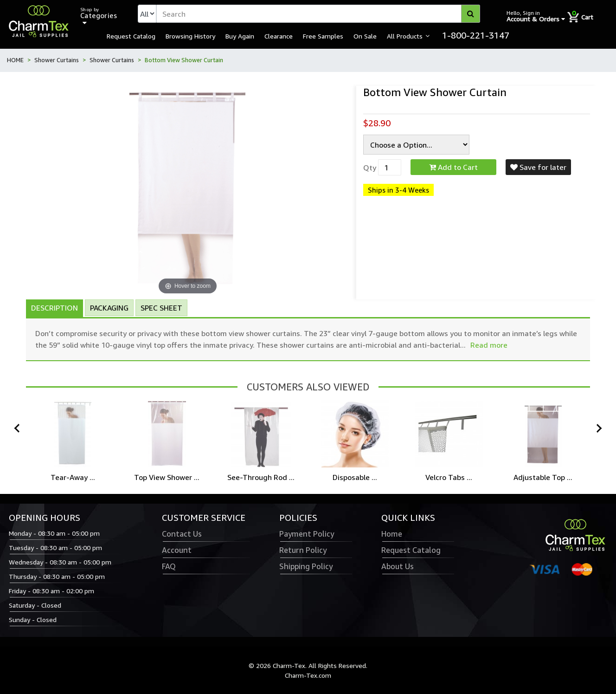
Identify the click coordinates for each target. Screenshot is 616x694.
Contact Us (182, 534)
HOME (15, 60)
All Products (405, 36)
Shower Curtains (57, 60)
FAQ (169, 566)
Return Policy (303, 550)
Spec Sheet (161, 308)
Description (55, 308)
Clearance (279, 36)
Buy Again (240, 36)
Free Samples (323, 36)
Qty (370, 168)
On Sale (365, 36)
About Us (398, 566)
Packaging (109, 308)
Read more (489, 345)
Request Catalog (131, 36)
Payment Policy (307, 534)
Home (392, 534)
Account (177, 550)
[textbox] (318, 14)
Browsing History (190, 36)
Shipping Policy (306, 566)
